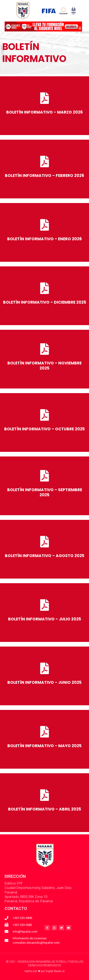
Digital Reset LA (55, 971)
